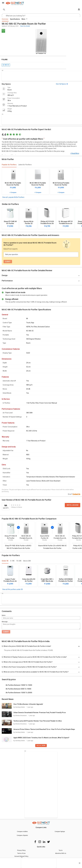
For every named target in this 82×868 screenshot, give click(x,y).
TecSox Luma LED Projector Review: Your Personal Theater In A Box (38, 721)
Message (5, 622)
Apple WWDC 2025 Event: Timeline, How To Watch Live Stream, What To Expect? (41, 738)
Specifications (15, 19)
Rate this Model (25, 26)
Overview (5, 19)
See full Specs (61, 84)
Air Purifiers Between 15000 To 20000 (19, 693)
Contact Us (76, 494)
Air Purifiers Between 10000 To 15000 (19, 685)
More (24, 19)
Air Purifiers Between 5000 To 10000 (18, 689)
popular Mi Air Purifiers (16, 197)
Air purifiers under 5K (15, 589)
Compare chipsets (22, 835)
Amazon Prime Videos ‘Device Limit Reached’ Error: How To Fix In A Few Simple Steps (44, 729)
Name (4, 615)
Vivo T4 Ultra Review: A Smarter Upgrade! (28, 704)
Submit (6, 632)
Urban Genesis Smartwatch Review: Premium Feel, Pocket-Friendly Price (40, 713)
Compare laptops (60, 832)
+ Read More (75, 153)
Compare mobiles (22, 832)
